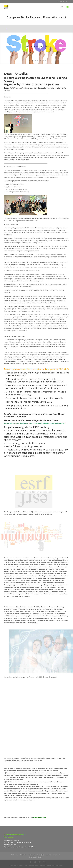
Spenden (23, 855)
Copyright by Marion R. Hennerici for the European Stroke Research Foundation (36, 865)
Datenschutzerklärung (35, 857)
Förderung (31, 855)
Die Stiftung (14, 855)
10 (42, 60)
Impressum (57, 855)
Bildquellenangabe (40, 817)
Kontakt (49, 855)
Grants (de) (40, 855)
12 (45, 60)
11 (44, 60)
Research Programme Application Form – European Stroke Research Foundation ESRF (35, 423)
